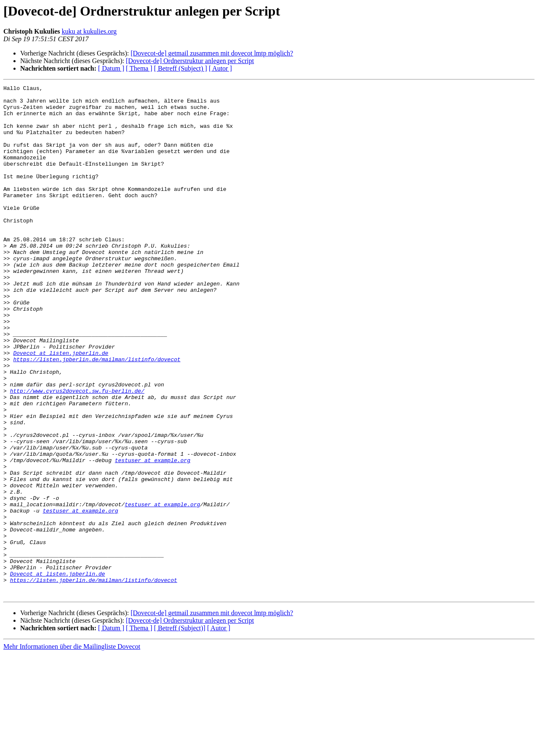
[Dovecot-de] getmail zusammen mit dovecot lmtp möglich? (212, 53)
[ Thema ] (139, 68)
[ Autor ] (220, 68)
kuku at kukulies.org (89, 31)
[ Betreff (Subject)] (179, 730)
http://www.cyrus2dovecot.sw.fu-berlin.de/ (77, 452)
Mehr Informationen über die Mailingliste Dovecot (72, 749)
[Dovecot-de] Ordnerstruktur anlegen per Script (190, 61)
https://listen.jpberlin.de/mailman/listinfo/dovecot (97, 415)
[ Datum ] (111, 68)
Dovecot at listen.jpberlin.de (61, 407)
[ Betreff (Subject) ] (180, 68)
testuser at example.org (152, 536)
